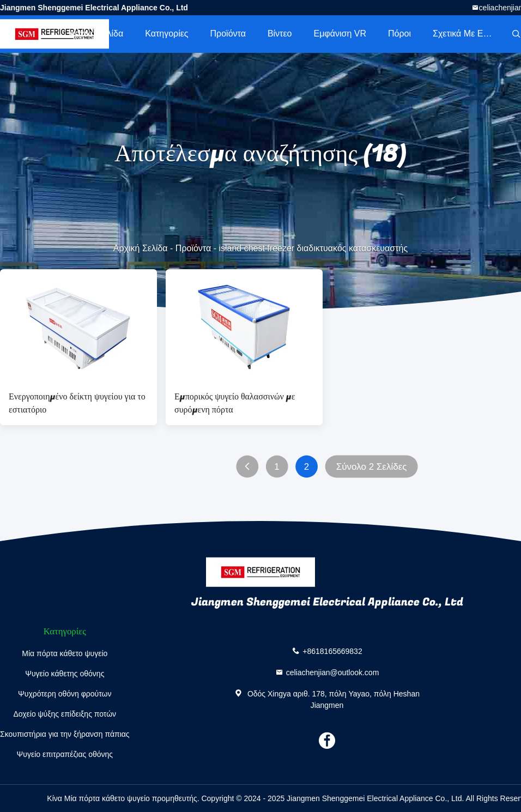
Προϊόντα (228, 34)
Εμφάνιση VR (340, 34)
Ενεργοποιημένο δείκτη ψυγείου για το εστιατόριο (77, 403)
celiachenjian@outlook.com (333, 672)
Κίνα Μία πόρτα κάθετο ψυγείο (98, 798)
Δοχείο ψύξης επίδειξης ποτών (65, 714)
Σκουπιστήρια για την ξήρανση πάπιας (65, 734)
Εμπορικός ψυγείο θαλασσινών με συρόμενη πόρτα (235, 403)
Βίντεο (280, 34)
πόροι (399, 34)
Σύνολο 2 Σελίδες (372, 467)
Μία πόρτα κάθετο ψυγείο (65, 653)
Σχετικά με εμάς (465, 34)
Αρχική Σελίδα (96, 34)
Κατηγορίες (166, 34)
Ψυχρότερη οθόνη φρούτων (65, 694)
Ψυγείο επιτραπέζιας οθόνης (65, 754)
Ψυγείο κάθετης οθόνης (65, 674)
